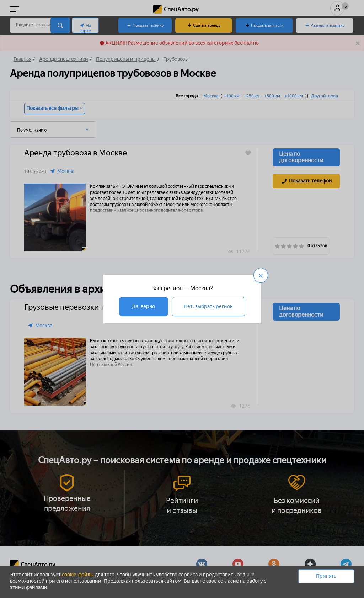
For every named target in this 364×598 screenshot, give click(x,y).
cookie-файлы (78, 575)
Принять (326, 576)
